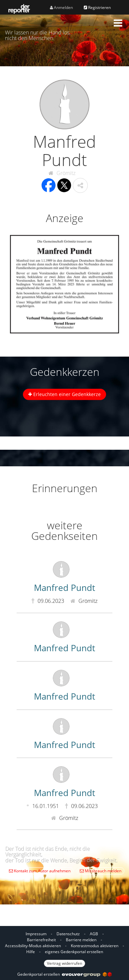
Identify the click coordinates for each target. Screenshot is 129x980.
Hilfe (31, 952)
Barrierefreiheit (41, 940)
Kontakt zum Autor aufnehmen (40, 871)
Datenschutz (68, 934)
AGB (94, 934)
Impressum (36, 934)
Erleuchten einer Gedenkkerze (64, 394)
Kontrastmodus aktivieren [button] (95, 946)
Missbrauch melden (101, 871)
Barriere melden (81, 940)
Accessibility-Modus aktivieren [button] (33, 946)
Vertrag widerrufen (64, 963)
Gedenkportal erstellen (64, 974)
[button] (118, 23)
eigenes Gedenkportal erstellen (74, 952)
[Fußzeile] (64, 948)
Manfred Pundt (64, 588)
